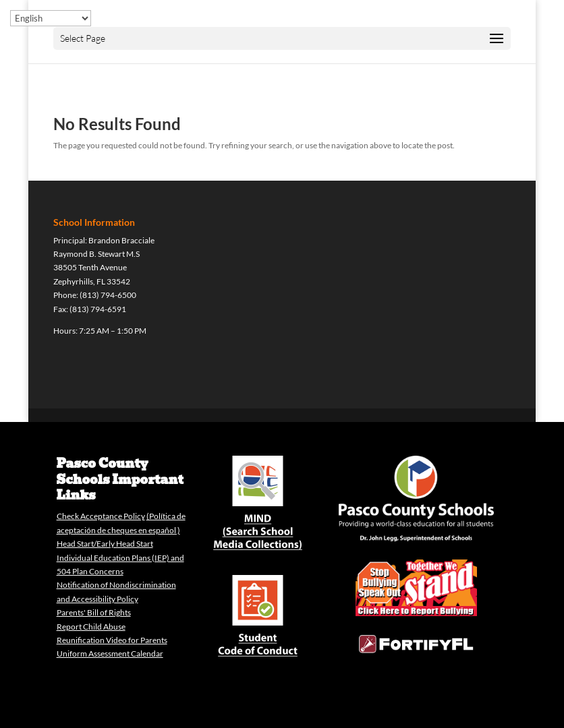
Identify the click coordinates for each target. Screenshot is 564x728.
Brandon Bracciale (121, 240)
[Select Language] (51, 18)
